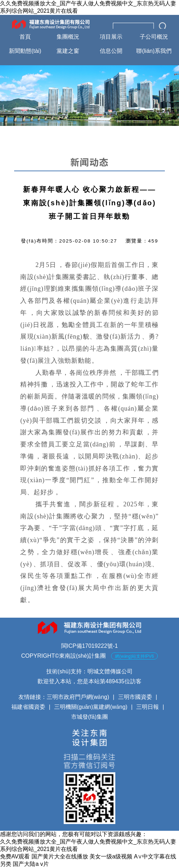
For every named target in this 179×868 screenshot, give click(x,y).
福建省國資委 (28, 707)
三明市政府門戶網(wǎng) (78, 697)
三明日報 (148, 707)
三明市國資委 (135, 697)
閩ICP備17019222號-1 (89, 646)
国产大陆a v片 (31, 864)
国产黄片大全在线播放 (60, 856)
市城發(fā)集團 (89, 717)
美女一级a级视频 (111, 856)
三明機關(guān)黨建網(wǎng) (91, 707)
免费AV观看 (15, 856)
